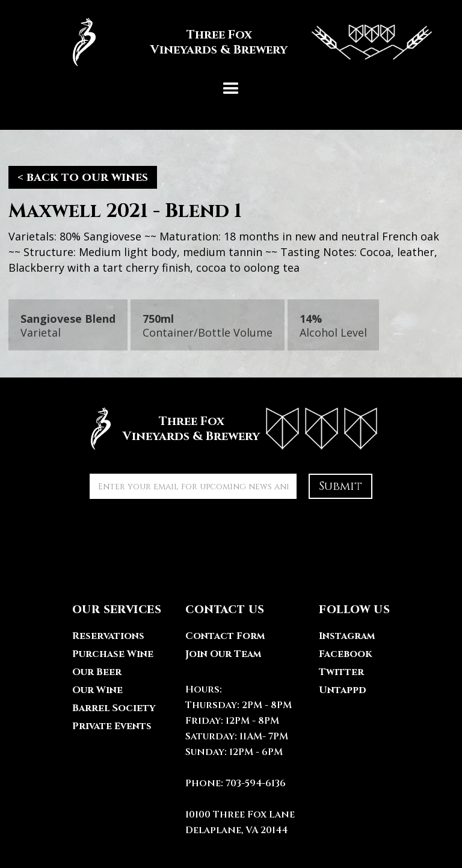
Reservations (108, 636)
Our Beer (97, 672)
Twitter (341, 672)
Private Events (112, 726)
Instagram (347, 636)
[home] (231, 42)
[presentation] (181, 534)
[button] (231, 89)
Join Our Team (223, 654)
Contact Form (225, 636)
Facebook (345, 654)
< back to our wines (83, 177)
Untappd (343, 690)
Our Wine (97, 690)
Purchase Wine (113, 654)
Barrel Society (114, 708)
